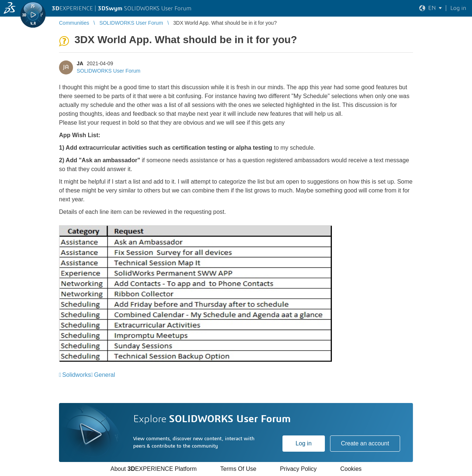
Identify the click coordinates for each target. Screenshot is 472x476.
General (105, 375)
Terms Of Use (238, 469)
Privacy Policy (298, 469)
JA (80, 63)
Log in (303, 443)
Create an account (365, 443)
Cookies (351, 469)
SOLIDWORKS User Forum (109, 71)
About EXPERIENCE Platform (153, 469)
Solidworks (77, 375)
